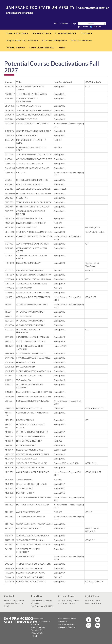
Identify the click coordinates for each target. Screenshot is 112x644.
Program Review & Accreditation (23, 41)
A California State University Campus (67, 626)
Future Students (93, 600)
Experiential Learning (67, 34)
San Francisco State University (67, 620)
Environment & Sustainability (38, 629)
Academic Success (43, 34)
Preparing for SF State (18, 34)
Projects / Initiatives (16, 48)
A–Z (55, 23)
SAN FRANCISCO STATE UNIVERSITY (41, 7)
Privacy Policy (38, 633)
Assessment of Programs (55, 41)
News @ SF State (93, 603)
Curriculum (87, 34)
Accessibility (37, 619)
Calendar (64, 23)
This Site (96, 27)
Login (74, 23)
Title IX (35, 636)
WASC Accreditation (82, 41)
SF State (83, 27)
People (62, 48)
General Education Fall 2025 (42, 48)
